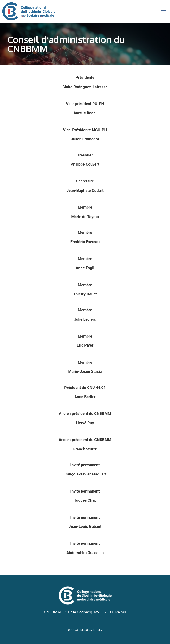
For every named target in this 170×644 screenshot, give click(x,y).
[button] (164, 11)
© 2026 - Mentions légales (85, 630)
